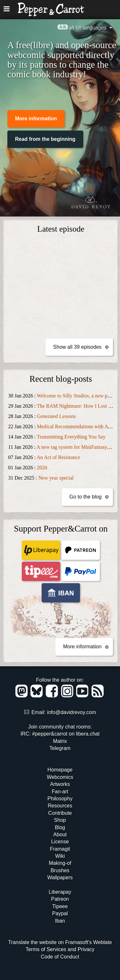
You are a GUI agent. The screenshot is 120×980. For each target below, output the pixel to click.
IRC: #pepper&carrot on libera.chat (60, 734)
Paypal (60, 913)
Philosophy (60, 799)
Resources (60, 806)
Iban (60, 921)
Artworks (60, 784)
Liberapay (60, 892)
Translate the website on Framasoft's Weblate (60, 942)
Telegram (60, 748)
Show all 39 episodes (77, 347)
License (60, 842)
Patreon (60, 899)
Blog (60, 827)
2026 (42, 468)
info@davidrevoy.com (72, 712)
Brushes (60, 870)
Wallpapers (60, 878)
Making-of (60, 863)
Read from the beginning (45, 139)
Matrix (60, 741)
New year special (56, 478)
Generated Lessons (56, 416)
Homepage (60, 770)
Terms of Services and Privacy (60, 949)
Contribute (60, 813)
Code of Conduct (60, 957)
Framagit (60, 849)
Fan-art (60, 792)
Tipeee (60, 906)
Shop (60, 820)
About (60, 835)
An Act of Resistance (58, 457)
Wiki (60, 856)
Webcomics (60, 777)
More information (36, 119)
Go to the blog (86, 497)
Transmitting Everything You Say (71, 437)
